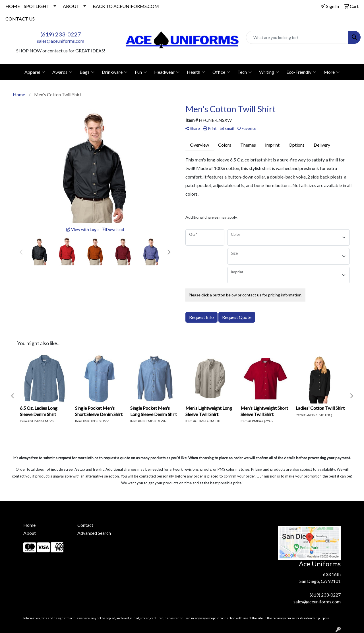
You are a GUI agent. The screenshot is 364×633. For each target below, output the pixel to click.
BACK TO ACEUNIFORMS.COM (126, 6)
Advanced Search (94, 533)
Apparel (35, 72)
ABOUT (71, 6)
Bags (87, 72)
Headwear (167, 72)
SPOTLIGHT (37, 6)
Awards (62, 72)
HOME (13, 6)
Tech (245, 72)
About (30, 533)
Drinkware (115, 72)
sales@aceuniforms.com (61, 41)
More (332, 72)
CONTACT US (20, 19)
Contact (85, 525)
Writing (269, 72)
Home (29, 525)
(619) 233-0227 (61, 34)
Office (221, 72)
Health (196, 72)
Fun (141, 72)
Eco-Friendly (301, 72)
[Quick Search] (297, 37)
